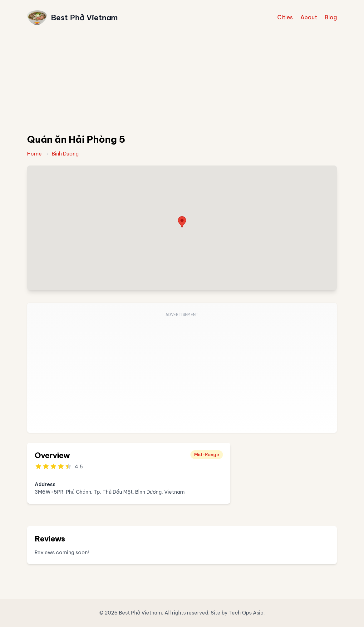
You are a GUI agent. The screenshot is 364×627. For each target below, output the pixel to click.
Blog (331, 17)
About (309, 17)
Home (34, 154)
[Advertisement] (182, 82)
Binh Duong (65, 154)
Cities (285, 17)
